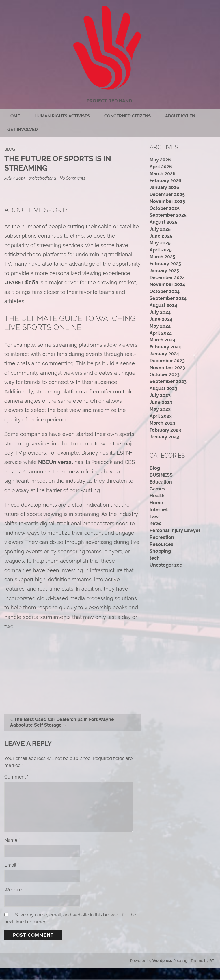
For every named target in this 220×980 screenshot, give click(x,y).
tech (155, 558)
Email (12, 865)
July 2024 (160, 312)
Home (14, 116)
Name (12, 840)
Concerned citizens (127, 116)
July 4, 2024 (15, 178)
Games (157, 489)
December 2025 (167, 194)
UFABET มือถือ (21, 282)
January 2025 (164, 271)
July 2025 (160, 229)
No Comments (73, 178)
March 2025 (162, 257)
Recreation (162, 537)
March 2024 (162, 340)
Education (161, 482)
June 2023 (161, 402)
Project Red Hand (109, 101)
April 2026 (161, 167)
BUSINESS (161, 475)
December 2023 (167, 361)
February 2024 (165, 347)
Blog (10, 149)
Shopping (160, 551)
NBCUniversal (56, 462)
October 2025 (165, 208)
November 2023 (167, 368)
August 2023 (163, 388)
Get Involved (23, 130)
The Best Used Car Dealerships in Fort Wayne (64, 719)
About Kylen (180, 116)
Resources (161, 544)
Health (157, 496)
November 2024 (167, 284)
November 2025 (167, 201)
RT (212, 961)
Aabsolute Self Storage (36, 725)
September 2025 (168, 215)
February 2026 (165, 181)
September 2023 (168, 381)
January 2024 (164, 354)
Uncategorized (166, 565)
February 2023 (165, 430)
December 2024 (167, 278)
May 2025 (160, 243)
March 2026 (163, 174)
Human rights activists (62, 116)
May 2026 (160, 160)
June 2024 (161, 319)
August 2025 (163, 222)
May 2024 (160, 326)
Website (13, 890)
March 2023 (162, 423)
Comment (16, 777)
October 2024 (165, 291)
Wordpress (162, 961)
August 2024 (163, 305)
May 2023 (160, 409)
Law (154, 517)
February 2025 (165, 264)
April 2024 (161, 333)
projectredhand (42, 178)
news (155, 523)
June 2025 (161, 236)
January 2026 (164, 187)
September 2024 (168, 298)
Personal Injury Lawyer (175, 530)
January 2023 (164, 437)
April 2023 (161, 416)
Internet (159, 510)
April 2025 (161, 250)
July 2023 (160, 395)
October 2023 (165, 375)
